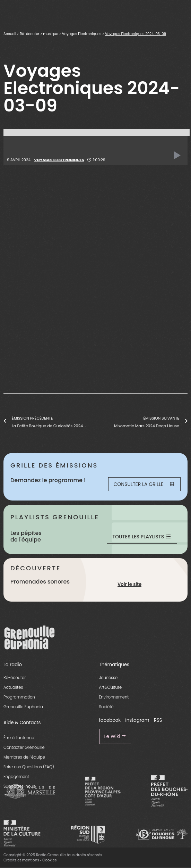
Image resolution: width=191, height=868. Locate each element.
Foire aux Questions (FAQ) (29, 767)
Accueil (10, 34)
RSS (158, 720)
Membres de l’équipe (24, 757)
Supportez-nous (19, 786)
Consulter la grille (144, 484)
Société (106, 707)
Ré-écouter (29, 34)
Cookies (50, 860)
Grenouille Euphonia (23, 707)
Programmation (19, 697)
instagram (137, 720)
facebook (110, 720)
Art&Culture (111, 687)
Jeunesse (108, 678)
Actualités (13, 687)
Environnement (114, 697)
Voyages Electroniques (82, 34)
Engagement (16, 777)
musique (51, 34)
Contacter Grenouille (24, 747)
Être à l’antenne (19, 738)
